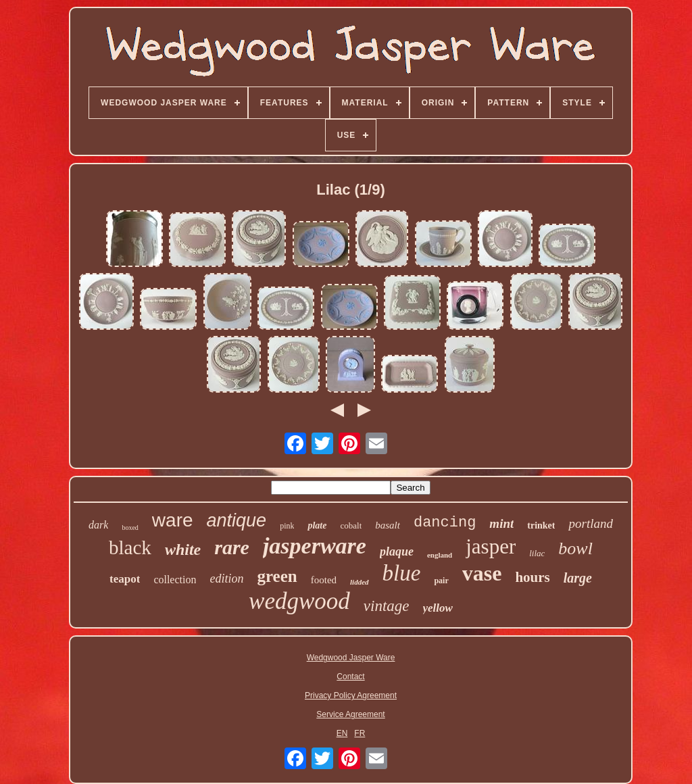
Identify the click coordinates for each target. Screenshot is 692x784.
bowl (575, 548)
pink (287, 526)
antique (237, 520)
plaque (397, 552)
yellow (438, 608)
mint (501, 523)
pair (441, 581)
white (183, 549)
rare (232, 547)
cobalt (351, 525)
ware (173, 520)
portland (590, 523)
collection (175, 580)
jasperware (315, 546)
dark (98, 525)
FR (360, 733)
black (130, 547)
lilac (537, 553)
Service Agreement (350, 714)
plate (317, 525)
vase (482, 573)
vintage (387, 606)
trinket (541, 525)
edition (226, 579)
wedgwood (299, 601)
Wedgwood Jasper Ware (351, 658)
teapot (125, 579)
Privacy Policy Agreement (351, 695)
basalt (388, 525)
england (440, 555)
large (578, 578)
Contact (350, 677)
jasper (491, 546)
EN (342, 733)
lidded (360, 582)
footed (324, 580)
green (277, 576)
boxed (130, 528)
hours (532, 577)
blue (402, 573)
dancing (445, 523)
